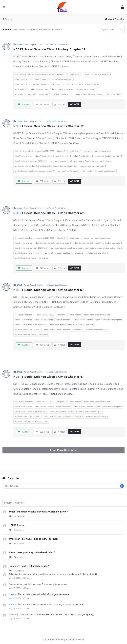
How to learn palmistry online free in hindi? (32, 552)
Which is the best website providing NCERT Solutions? (38, 512)
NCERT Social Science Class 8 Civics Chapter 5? (48, 290)
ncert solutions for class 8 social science (56, 94)
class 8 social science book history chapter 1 (54, 79)
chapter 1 (61, 74)
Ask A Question (115, 19)
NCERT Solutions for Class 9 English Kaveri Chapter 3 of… (59, 604)
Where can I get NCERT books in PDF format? (33, 539)
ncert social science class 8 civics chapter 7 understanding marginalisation (81, 161)
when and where (114, 94)
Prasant (12, 594)
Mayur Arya (14, 615)
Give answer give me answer (55, 584)
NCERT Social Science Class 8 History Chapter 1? (49, 49)
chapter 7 (61, 151)
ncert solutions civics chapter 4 (28, 417)
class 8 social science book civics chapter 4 (53, 407)
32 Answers (17, 530)
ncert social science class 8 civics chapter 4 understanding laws (76, 412)
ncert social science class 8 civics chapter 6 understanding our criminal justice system (86, 248)
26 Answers (17, 544)
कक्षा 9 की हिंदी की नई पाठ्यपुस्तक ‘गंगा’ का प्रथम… (52, 594)
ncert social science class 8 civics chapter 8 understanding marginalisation (46, 166)
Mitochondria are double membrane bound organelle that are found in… (66, 574)
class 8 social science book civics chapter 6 (53, 243)
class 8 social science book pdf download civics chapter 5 (98, 320)
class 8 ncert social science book (97, 74)
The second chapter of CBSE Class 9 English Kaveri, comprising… (66, 615)
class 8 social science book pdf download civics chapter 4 (98, 407)
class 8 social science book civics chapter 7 (53, 156)
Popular (8, 503)
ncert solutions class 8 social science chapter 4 (63, 417)
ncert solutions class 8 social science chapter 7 (34, 171)
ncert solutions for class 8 (25, 94)
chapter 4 (61, 402)
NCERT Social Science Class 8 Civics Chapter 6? (48, 213)
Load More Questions (63, 450)
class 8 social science (23, 79)
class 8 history (75, 74)
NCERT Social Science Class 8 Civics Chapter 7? (48, 126)
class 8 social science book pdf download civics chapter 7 (98, 156)
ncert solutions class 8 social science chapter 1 (79, 89)
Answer (75, 104)
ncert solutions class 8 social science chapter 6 (63, 253)
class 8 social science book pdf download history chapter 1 (39, 84)
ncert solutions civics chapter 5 (28, 330)
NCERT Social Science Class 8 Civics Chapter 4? (48, 377)
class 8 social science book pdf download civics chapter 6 (98, 243)
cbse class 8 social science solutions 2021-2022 (34, 74)
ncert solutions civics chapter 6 (28, 253)
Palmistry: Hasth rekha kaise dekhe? (29, 566)
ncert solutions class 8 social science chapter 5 (63, 330)
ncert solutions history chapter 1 (90, 94)
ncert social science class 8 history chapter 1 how (35, 89)
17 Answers (17, 571)
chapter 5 (61, 315)
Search (7, 19)
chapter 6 (61, 238)
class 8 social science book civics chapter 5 (53, 320)
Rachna (18, 44)
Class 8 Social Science (58, 44)
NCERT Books (16, 525)
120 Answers (17, 516)
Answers (19, 503)
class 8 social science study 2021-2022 (83, 84)
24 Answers (17, 557)
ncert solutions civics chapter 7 (93, 166)
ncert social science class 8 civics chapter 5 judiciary (72, 325)
